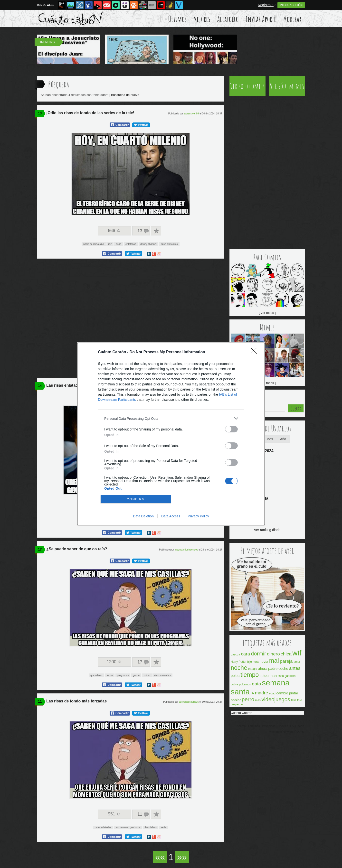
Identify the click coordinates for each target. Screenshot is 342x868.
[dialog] (171, 434)
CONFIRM (136, 499)
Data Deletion (143, 516)
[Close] (255, 352)
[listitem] (171, 418)
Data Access (171, 516)
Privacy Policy (198, 516)
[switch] (231, 429)
